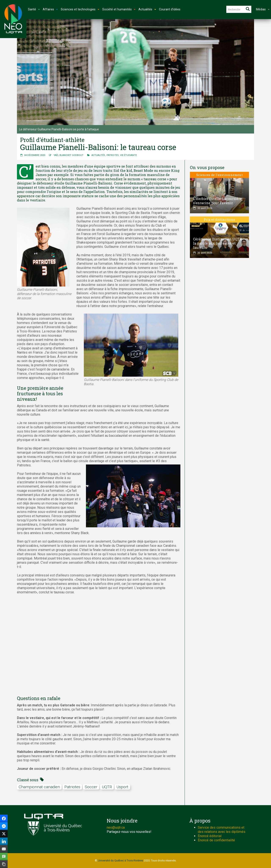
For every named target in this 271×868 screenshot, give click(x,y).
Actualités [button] (147, 9)
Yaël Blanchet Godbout (68, 155)
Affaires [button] (50, 9)
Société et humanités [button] (119, 9)
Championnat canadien (39, 787)
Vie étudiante (128, 155)
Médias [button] (263, 9)
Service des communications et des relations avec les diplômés (222, 830)
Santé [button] (34, 9)
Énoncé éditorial (210, 836)
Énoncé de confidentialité (216, 840)
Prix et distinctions (219, 219)
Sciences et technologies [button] (80, 9)
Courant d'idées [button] (170, 9)
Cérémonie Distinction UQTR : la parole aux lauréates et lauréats (218, 243)
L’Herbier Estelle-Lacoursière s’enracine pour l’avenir (217, 201)
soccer (91, 787)
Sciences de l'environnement (219, 175)
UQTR (107, 787)
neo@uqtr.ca (116, 827)
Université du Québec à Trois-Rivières (120, 860)
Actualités (98, 155)
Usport (122, 787)
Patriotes (113, 155)
